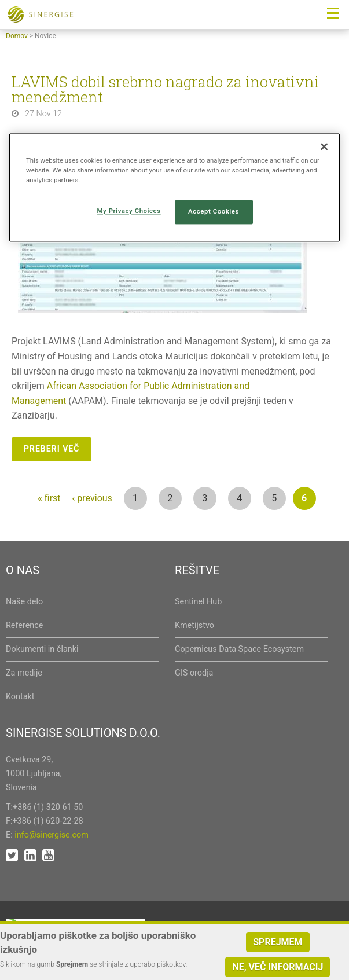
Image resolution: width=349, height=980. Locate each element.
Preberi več (52, 449)
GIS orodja (194, 673)
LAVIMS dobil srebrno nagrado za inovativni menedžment (165, 89)
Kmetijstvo (194, 625)
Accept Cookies (214, 212)
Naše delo (24, 602)
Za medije (24, 673)
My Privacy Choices (129, 211)
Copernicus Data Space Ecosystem (239, 649)
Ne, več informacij (278, 968)
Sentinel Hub (198, 602)
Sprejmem (278, 943)
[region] (174, 187)
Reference (24, 625)
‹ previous (92, 498)
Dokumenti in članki (42, 649)
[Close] (324, 146)
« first (49, 498)
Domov (17, 36)
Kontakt (20, 697)
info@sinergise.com (52, 835)
